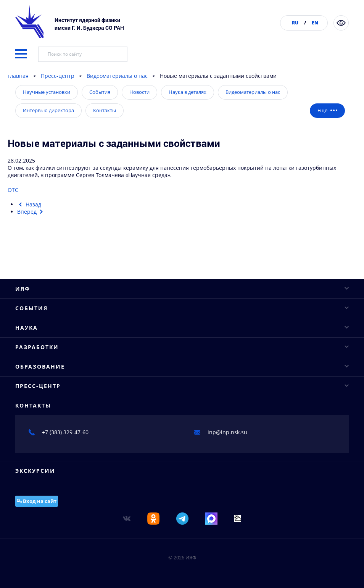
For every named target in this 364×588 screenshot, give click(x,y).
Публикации (31, 308)
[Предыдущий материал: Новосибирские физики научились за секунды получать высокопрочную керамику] (29, 204)
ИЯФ (182, 241)
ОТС (14, 190)
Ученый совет (34, 268)
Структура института (43, 281)
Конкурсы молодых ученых (51, 395)
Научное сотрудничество (48, 455)
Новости (139, 92)
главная (18, 76)
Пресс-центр (58, 76)
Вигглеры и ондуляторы (47, 542)
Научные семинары (41, 368)
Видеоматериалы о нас (117, 76)
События (100, 92)
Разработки (182, 502)
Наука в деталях (188, 92)
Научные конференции (46, 355)
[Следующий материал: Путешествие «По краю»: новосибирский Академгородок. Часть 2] (31, 212)
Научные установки (47, 92)
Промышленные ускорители (53, 515)
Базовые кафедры (39, 576)
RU (295, 23)
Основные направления (47, 428)
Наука (182, 415)
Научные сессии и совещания (55, 381)
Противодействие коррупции (54, 321)
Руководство (31, 254)
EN (315, 23)
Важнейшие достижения (48, 468)
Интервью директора (48, 110)
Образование (182, 562)
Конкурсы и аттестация (46, 294)
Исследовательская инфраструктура (63, 442)
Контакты (105, 110)
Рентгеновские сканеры (47, 529)
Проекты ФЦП (33, 482)
